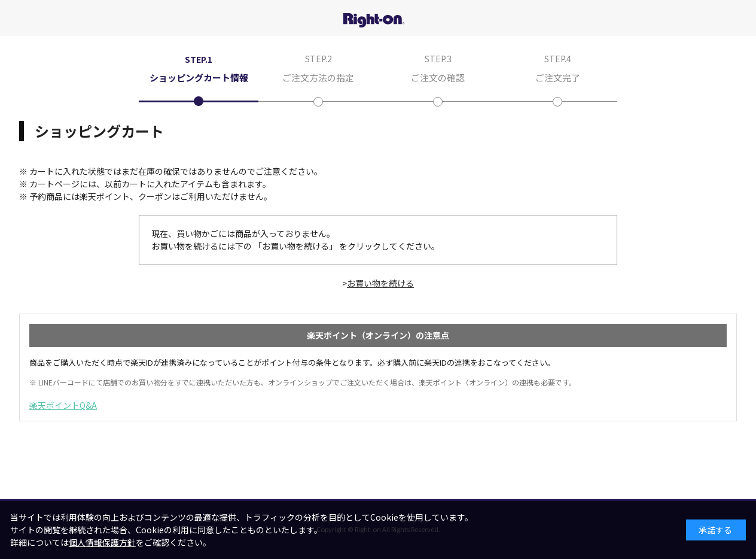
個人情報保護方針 (102, 542)
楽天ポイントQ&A (63, 405)
